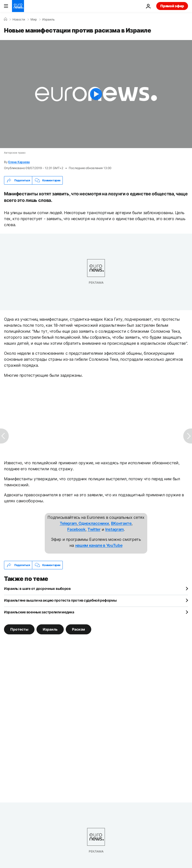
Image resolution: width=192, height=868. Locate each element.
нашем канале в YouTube (99, 545)
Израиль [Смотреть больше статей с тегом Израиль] (50, 629)
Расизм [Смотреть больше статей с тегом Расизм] (78, 629)
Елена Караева (19, 162)
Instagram (114, 529)
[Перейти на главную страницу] (18, 6)
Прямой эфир (172, 6)
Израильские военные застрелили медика (39, 612)
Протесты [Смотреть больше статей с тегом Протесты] (19, 629)
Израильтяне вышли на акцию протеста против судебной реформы (60, 600)
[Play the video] (96, 94)
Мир (34, 20)
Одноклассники (93, 523)
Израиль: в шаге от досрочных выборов (37, 588)
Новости (19, 20)
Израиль (48, 20)
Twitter (94, 529)
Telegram (68, 523)
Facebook (76, 529)
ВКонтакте (121, 523)
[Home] (5, 19)
